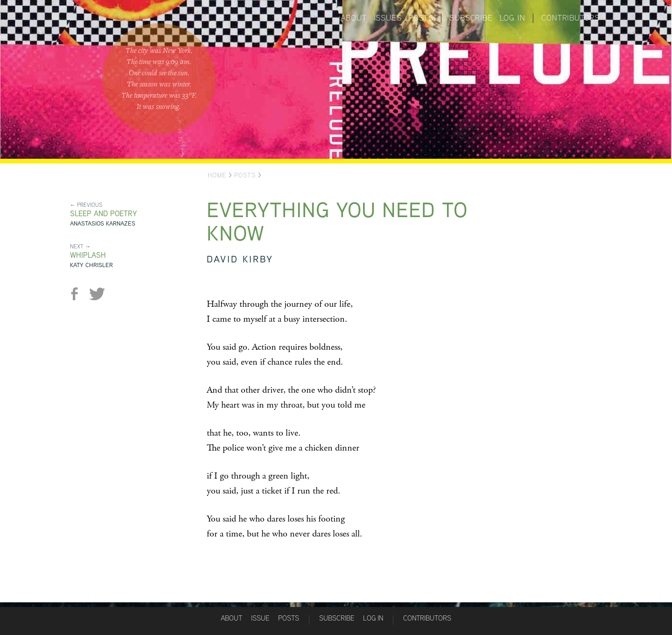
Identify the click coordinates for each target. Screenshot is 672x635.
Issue (260, 618)
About (354, 18)
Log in (513, 18)
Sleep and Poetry (103, 214)
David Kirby (240, 259)
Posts (421, 18)
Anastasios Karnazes (103, 223)
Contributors (570, 18)
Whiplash (88, 255)
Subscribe (471, 18)
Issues (388, 18)
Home (217, 175)
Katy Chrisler (91, 265)
